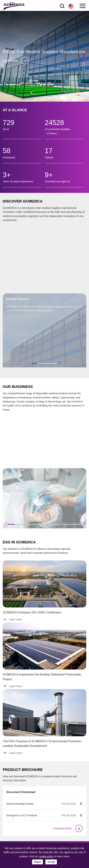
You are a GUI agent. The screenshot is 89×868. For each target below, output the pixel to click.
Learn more (16, 61)
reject (38, 862)
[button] (84, 57)
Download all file (68, 828)
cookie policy (46, 856)
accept (51, 862)
